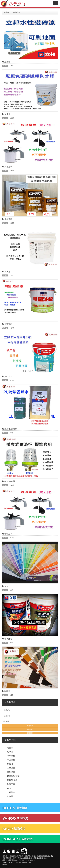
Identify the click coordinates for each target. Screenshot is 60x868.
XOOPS (13, 862)
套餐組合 (11, 792)
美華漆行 (7, 12)
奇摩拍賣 (15, 818)
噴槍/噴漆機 (12, 780)
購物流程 (14, 829)
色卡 (9, 788)
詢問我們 (17, 839)
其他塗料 (11, 772)
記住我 (6, 721)
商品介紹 (17, 12)
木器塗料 (11, 760)
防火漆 (10, 764)
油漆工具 (11, 784)
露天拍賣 (15, 808)
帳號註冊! (30, 733)
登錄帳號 (5, 864)
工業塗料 (11, 768)
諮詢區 (10, 796)
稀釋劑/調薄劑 (13, 776)
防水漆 (10, 752)
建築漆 (10, 748)
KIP (30, 862)
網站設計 (25, 862)
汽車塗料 (11, 756)
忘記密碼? (30, 730)
